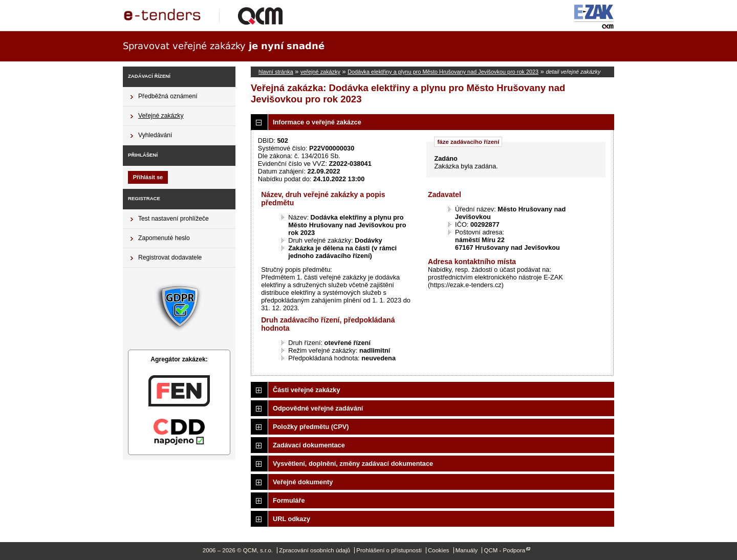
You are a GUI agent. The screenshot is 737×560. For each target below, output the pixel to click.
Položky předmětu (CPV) (311, 427)
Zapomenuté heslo (164, 238)
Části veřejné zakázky (307, 390)
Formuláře (289, 500)
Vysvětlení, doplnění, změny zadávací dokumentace (353, 464)
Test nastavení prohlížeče (174, 219)
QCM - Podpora (504, 550)
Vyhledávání (155, 135)
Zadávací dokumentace (309, 445)
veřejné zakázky (320, 72)
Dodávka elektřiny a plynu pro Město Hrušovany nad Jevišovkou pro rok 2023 (443, 72)
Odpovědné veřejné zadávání (318, 408)
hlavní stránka (276, 72)
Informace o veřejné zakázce (317, 122)
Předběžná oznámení (168, 96)
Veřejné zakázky (161, 116)
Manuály (467, 550)
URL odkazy (291, 519)
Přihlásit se (148, 177)
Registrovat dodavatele (170, 257)
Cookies (439, 550)
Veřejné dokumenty (303, 482)
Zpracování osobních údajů (315, 550)
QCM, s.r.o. (207, 15)
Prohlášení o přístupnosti (389, 550)
